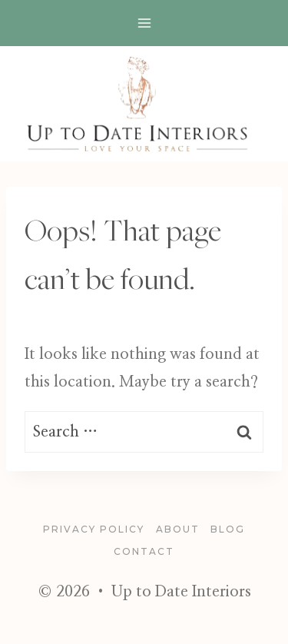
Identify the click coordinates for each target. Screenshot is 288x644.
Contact (144, 551)
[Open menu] (144, 23)
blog (228, 529)
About (178, 529)
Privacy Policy (94, 529)
